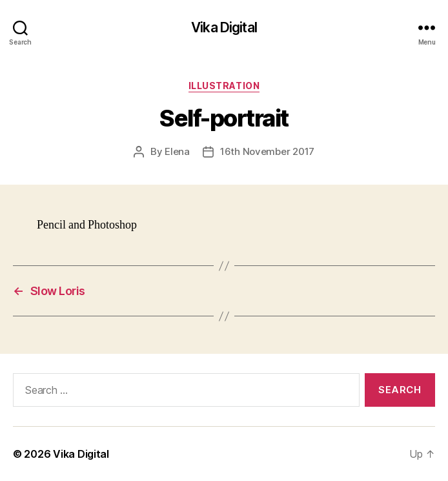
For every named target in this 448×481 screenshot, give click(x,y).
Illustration (224, 86)
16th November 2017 (267, 151)
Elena (177, 151)
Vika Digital (224, 27)
